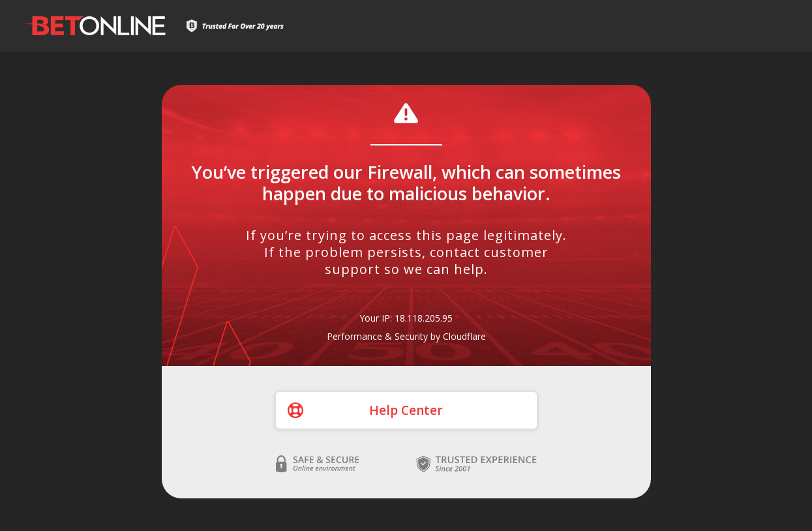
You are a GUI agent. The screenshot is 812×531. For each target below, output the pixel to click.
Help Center (406, 410)
